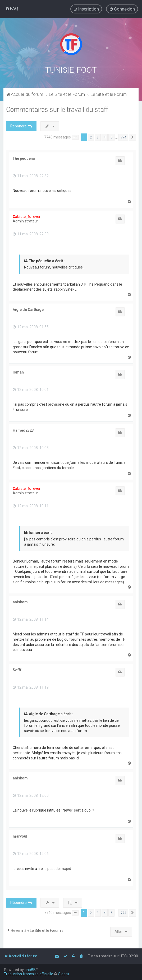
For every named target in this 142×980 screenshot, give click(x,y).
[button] (75, 137)
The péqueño (24, 158)
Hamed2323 (23, 430)
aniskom (20, 601)
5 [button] (111, 137)
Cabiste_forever (27, 216)
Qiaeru (63, 974)
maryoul (20, 836)
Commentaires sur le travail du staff (57, 109)
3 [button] (98, 137)
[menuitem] (12, 8)
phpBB (30, 970)
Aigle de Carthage (28, 309)
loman (18, 372)
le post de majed (57, 868)
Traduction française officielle (29, 974)
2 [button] (91, 137)
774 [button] (123, 137)
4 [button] (105, 137)
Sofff (17, 669)
